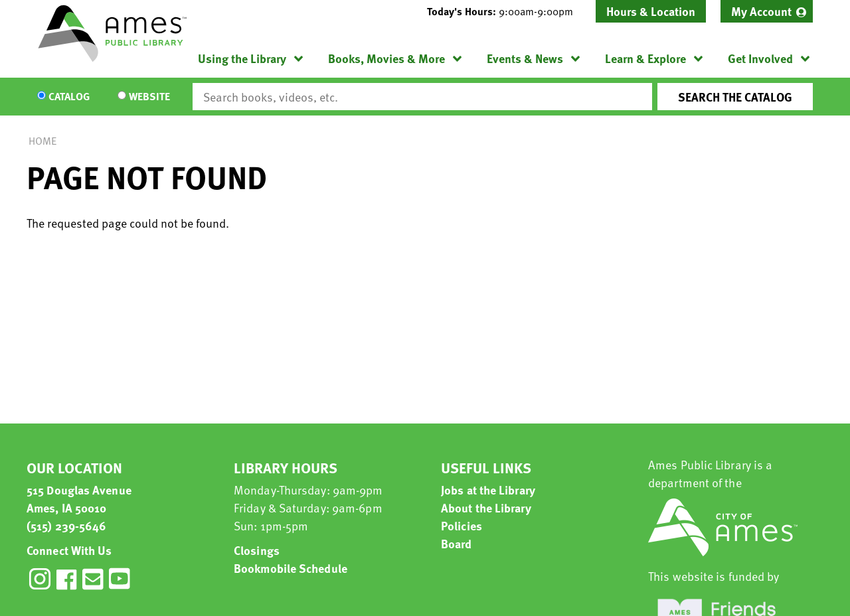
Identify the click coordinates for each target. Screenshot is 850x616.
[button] (505, 11)
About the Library (486, 507)
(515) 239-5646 (66, 525)
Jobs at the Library (488, 490)
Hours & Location (651, 11)
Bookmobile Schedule (291, 568)
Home (42, 141)
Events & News (525, 58)
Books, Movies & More (386, 58)
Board (457, 543)
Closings (257, 550)
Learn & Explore (645, 58)
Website (149, 97)
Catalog (69, 97)
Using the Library (242, 58)
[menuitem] (767, 11)
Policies (462, 525)
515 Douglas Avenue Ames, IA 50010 (79, 499)
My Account (761, 11)
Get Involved (760, 58)
